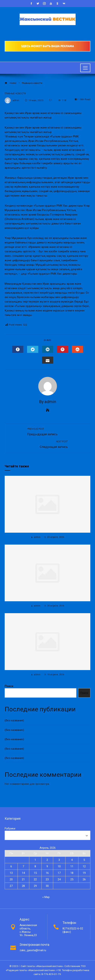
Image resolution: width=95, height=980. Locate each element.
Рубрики (10, 828)
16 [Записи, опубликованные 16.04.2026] (47, 873)
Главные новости (15, 94)
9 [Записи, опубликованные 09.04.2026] (47, 866)
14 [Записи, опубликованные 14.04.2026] (23, 873)
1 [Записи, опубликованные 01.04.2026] (35, 860)
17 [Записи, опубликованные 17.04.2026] (59, 873)
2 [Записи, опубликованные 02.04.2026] (47, 860)
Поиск (9, 686)
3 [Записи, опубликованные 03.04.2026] (59, 860)
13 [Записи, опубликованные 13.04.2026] (11, 873)
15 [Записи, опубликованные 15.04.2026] (35, 873)
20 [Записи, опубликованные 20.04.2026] (11, 879)
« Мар (46, 897)
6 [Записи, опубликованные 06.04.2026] (11, 866)
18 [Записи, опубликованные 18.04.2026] (72, 873)
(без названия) (14, 720)
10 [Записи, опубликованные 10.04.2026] (59, 866)
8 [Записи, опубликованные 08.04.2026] (35, 866)
